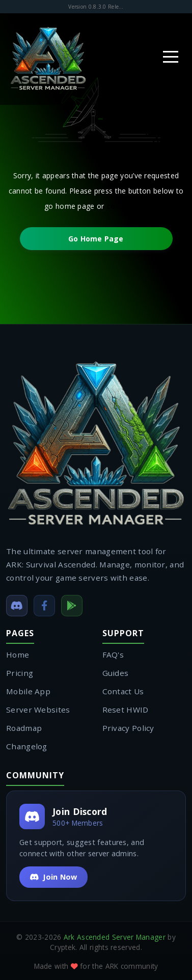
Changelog (27, 746)
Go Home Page (96, 239)
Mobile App (28, 691)
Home (18, 655)
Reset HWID (126, 710)
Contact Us (123, 691)
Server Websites (38, 710)
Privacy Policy (128, 728)
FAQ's (113, 655)
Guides (116, 673)
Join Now (53, 877)
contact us (127, 206)
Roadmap (24, 728)
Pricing (20, 673)
